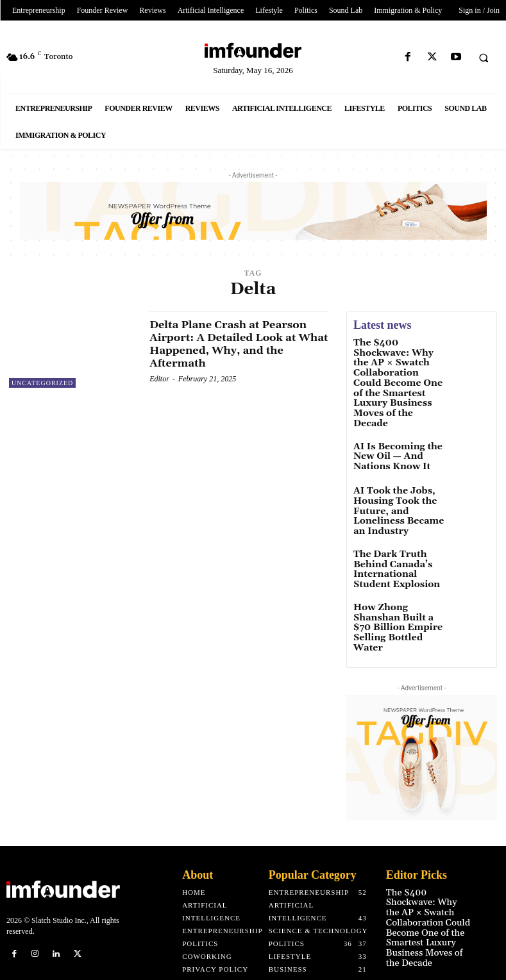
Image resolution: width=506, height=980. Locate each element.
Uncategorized (42, 383)
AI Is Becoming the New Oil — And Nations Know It (401, 424)
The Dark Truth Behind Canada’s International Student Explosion (399, 516)
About (198, 804)
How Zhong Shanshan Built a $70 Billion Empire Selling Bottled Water (398, 566)
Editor (159, 378)
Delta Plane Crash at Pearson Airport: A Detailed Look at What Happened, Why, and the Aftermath (235, 344)
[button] (484, 58)
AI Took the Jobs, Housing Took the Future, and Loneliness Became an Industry (399, 473)
